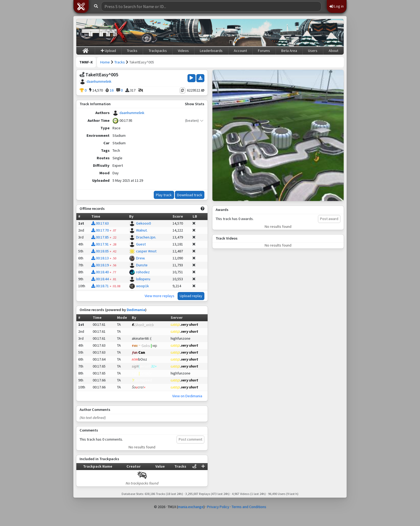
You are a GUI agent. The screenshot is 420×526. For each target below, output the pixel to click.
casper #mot (146, 251)
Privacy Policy (218, 507)
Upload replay (191, 296)
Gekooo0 (143, 223)
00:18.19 (100, 265)
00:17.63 (100, 223)
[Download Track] (200, 78)
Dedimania (136, 310)
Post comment (190, 439)
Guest (141, 244)
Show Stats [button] (195, 104)
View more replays (160, 296)
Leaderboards (211, 51)
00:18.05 (100, 251)
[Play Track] (191, 78)
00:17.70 (100, 230)
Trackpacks (158, 51)
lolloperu (143, 279)
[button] (81, 6)
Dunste (142, 265)
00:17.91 (100, 244)
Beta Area (289, 51)
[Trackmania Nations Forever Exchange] (104, 33)
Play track (164, 195)
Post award (329, 219)
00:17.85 (100, 237)
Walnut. (142, 230)
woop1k (142, 286)
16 (110, 90)
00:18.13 (100, 258)
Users (313, 51)
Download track (190, 195)
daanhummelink (99, 81)
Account (240, 51)
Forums (264, 51)
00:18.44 (100, 279)
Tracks (132, 51)
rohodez (143, 272)
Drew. (141, 258)
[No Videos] (141, 90)
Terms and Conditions (249, 507)
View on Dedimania (187, 396)
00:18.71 (100, 286)
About (333, 51)
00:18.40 (100, 272)
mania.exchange (191, 507)
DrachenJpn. (146, 237)
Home (105, 62)
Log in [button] (337, 6)
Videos (183, 51)
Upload (108, 51)
